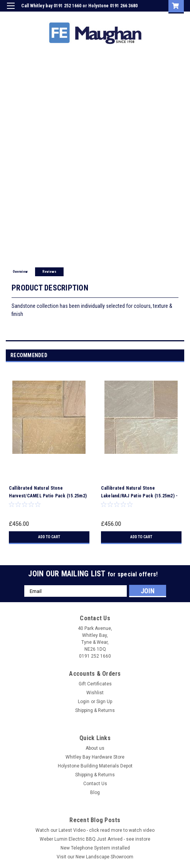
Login (126, 17)
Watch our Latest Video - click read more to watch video (95, 830)
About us (95, 748)
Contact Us (95, 784)
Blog (95, 792)
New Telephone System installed (95, 848)
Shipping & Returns (95, 710)
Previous (169, 356)
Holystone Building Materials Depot (95, 766)
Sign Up (148, 17)
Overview (20, 272)
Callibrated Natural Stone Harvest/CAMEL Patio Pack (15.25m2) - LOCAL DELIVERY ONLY (48, 496)
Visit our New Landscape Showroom (95, 857)
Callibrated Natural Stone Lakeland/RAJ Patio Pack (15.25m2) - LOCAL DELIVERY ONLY (140, 496)
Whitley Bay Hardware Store (95, 757)
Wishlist (95, 693)
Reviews (49, 272)
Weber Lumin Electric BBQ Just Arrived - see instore (95, 839)
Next (180, 356)
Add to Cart (49, 537)
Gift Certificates (95, 684)
